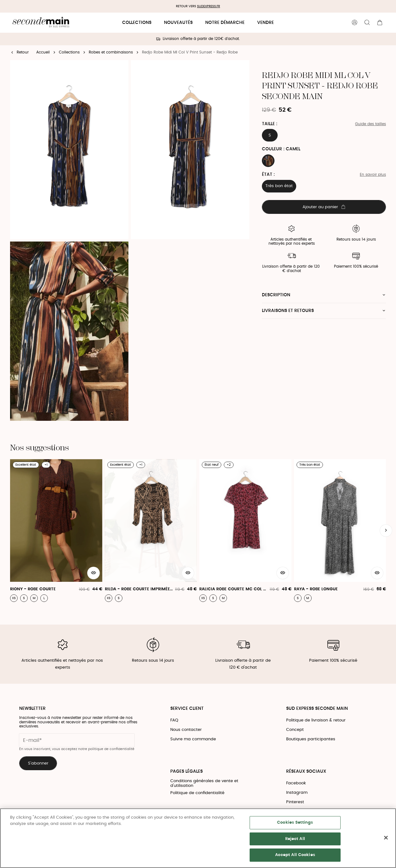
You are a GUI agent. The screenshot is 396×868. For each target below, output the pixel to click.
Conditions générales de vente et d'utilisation (204, 784)
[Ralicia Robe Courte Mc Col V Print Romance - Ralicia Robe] (245, 531)
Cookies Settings (295, 823)
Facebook (296, 783)
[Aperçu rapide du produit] (93, 573)
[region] (198, 838)
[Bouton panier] (380, 23)
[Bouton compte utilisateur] (354, 23)
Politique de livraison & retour (316, 720)
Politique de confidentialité (197, 793)
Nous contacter (186, 730)
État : (268, 175)
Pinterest (295, 802)
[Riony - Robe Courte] (56, 531)
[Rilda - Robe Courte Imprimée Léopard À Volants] (151, 531)
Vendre (266, 23)
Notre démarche (225, 23)
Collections (137, 23)
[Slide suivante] (386, 531)
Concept (295, 730)
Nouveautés (178, 23)
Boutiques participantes (311, 739)
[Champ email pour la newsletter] (77, 740)
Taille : (270, 124)
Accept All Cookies (295, 855)
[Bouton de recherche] (367, 23)
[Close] (386, 838)
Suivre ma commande (193, 739)
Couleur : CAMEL (281, 149)
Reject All (295, 839)
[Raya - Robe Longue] (340, 531)
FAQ (174, 720)
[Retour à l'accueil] (41, 23)
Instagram (297, 793)
